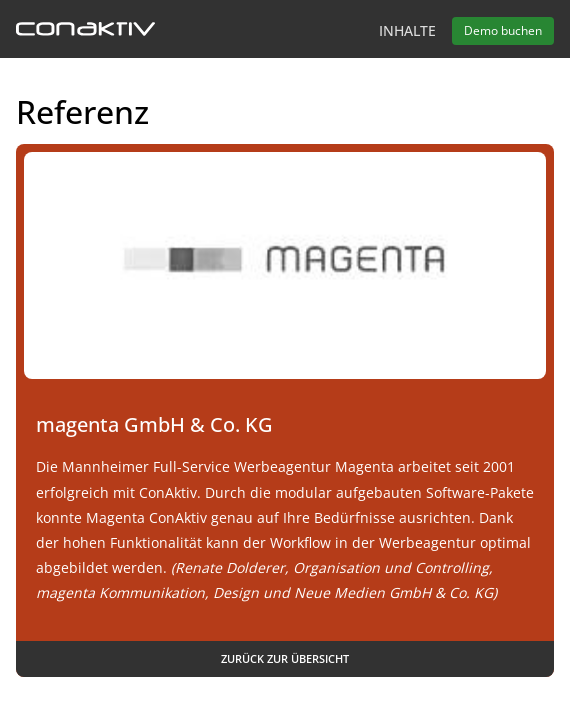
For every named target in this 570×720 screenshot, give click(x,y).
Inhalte (407, 30)
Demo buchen (503, 30)
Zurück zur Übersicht (285, 658)
